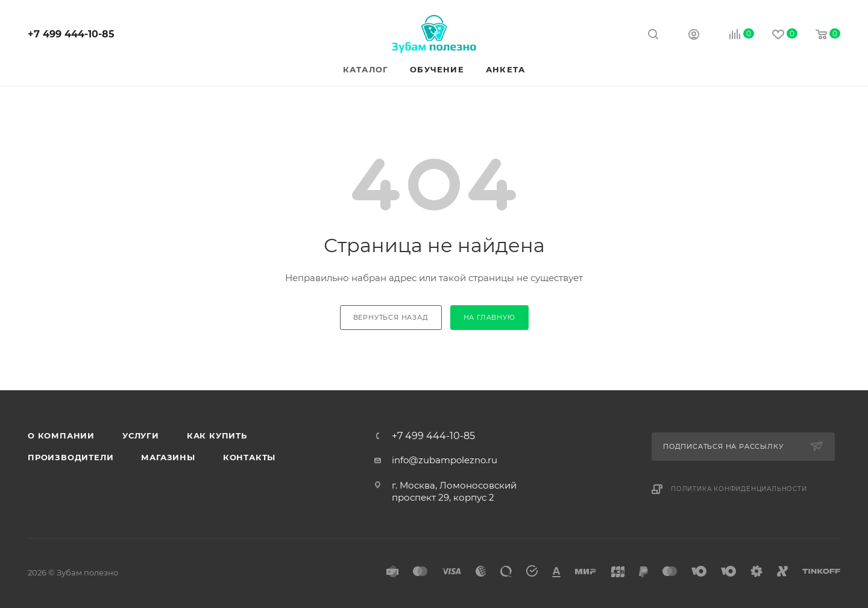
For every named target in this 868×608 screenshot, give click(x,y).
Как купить (217, 435)
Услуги (141, 435)
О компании (61, 435)
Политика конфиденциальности (739, 489)
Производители (71, 457)
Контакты (249, 457)
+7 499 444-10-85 (71, 34)
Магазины (168, 457)
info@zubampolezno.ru (445, 460)
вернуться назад (391, 317)
